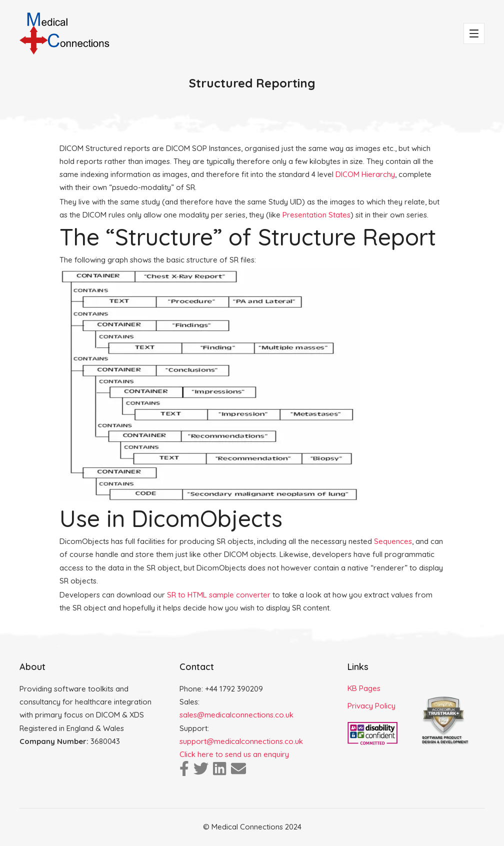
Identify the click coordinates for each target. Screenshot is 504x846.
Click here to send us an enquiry (234, 754)
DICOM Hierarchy (365, 174)
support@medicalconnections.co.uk (241, 741)
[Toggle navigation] (474, 33)
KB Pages (364, 688)
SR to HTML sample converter (219, 595)
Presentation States (316, 215)
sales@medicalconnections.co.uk (236, 715)
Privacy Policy (371, 706)
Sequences (393, 541)
